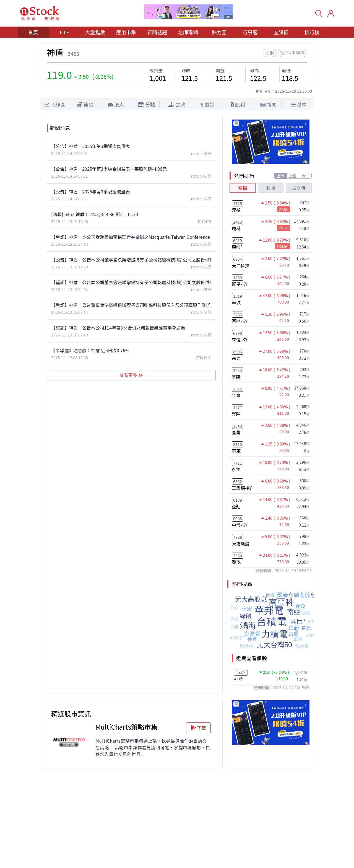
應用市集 (126, 32)
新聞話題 (157, 32)
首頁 (33, 32)
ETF (64, 32)
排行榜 (312, 32)
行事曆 (250, 32)
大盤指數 (95, 32)
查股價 (281, 32)
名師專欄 (188, 32)
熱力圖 (219, 32)
